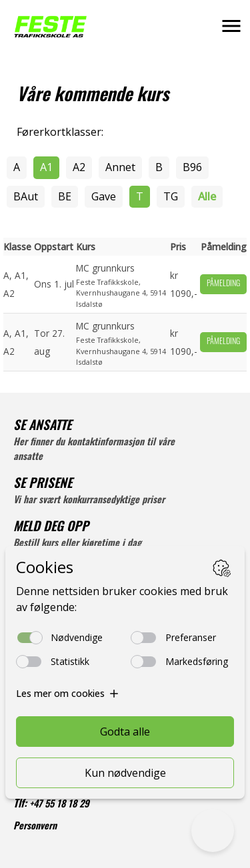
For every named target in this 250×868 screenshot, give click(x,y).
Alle (207, 196)
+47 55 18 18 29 (59, 805)
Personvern (35, 827)
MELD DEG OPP (51, 528)
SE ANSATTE (42, 427)
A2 (79, 167)
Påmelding (223, 284)
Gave (104, 196)
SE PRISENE (43, 485)
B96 (192, 167)
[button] (231, 26)
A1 (46, 167)
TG (171, 196)
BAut (26, 196)
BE (65, 196)
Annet (120, 167)
